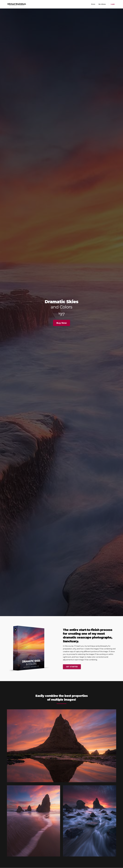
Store (93, 4)
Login (113, 4)
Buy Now (62, 323)
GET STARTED (72, 667)
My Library (102, 4)
